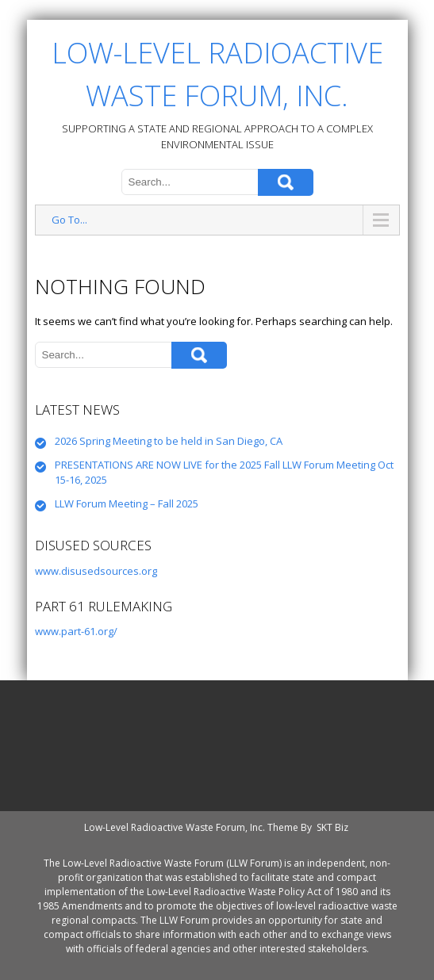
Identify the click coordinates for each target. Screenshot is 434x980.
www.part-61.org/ (76, 631)
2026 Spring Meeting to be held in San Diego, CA (169, 441)
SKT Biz (332, 827)
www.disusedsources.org (96, 571)
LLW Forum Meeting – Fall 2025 (127, 503)
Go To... (69, 220)
